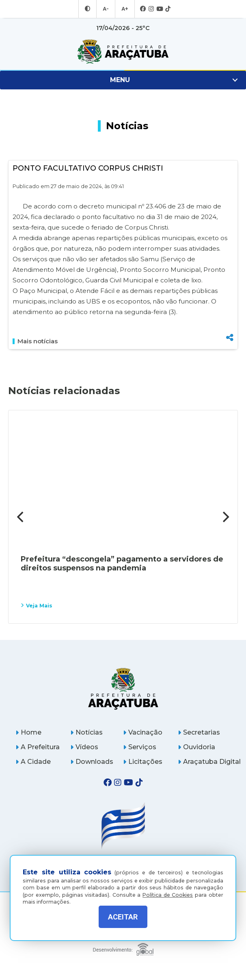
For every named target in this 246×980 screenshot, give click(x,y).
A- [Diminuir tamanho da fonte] (106, 9)
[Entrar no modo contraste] (88, 9)
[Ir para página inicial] (123, 52)
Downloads (92, 762)
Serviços (140, 747)
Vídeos (84, 747)
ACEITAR (123, 917)
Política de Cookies (168, 889)
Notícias (86, 732)
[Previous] (21, 517)
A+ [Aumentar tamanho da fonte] (124, 9)
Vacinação (143, 732)
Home (28, 732)
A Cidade (33, 762)
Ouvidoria (196, 747)
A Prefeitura (38, 747)
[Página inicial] (123, 688)
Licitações (143, 762)
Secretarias (199, 732)
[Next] (225, 517)
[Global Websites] (123, 947)
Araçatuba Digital (209, 762)
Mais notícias (35, 341)
